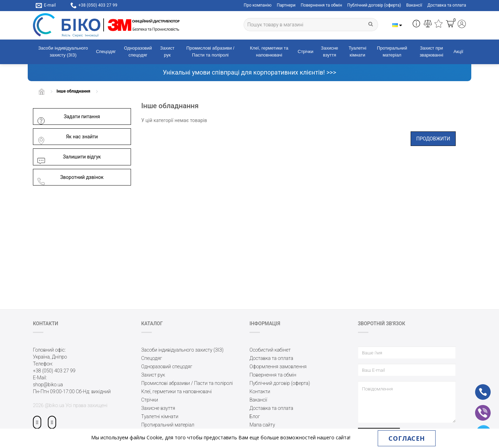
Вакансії (414, 5)
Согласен (406, 438)
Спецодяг (106, 51)
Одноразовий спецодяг (138, 52)
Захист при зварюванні (431, 52)
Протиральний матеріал (392, 52)
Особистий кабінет (270, 350)
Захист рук (167, 52)
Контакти (260, 391)
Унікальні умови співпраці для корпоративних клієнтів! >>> (249, 72)
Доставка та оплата (447, 5)
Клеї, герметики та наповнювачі (269, 52)
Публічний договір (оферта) (374, 5)
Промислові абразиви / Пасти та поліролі (210, 52)
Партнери (286, 5)
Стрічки (305, 51)
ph (477, 387)
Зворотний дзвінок (70, 177)
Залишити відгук (69, 157)
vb (477, 408)
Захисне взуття (330, 52)
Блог (255, 416)
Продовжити (433, 139)
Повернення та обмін (321, 5)
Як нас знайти (67, 137)
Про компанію (257, 5)
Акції (458, 51)
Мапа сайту (262, 425)
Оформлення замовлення (278, 367)
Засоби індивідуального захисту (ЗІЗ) (63, 52)
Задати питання (68, 117)
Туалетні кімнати (357, 52)
